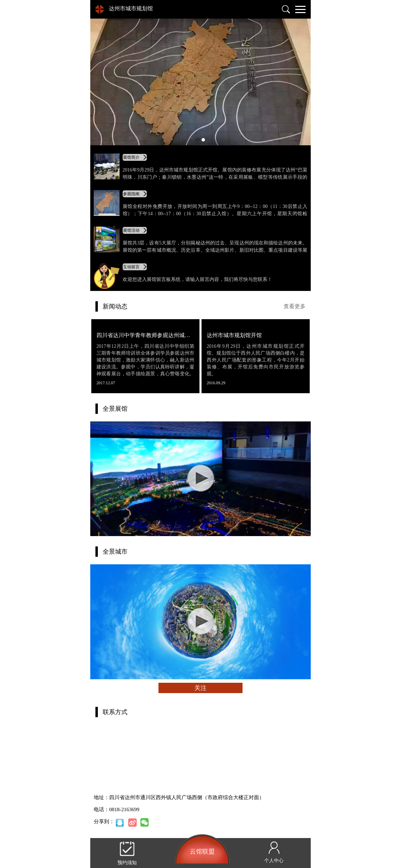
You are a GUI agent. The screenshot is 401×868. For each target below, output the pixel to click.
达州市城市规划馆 (131, 8)
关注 (200, 688)
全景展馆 (115, 409)
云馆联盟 (202, 851)
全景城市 (115, 552)
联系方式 (115, 712)
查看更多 (295, 306)
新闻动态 (115, 306)
